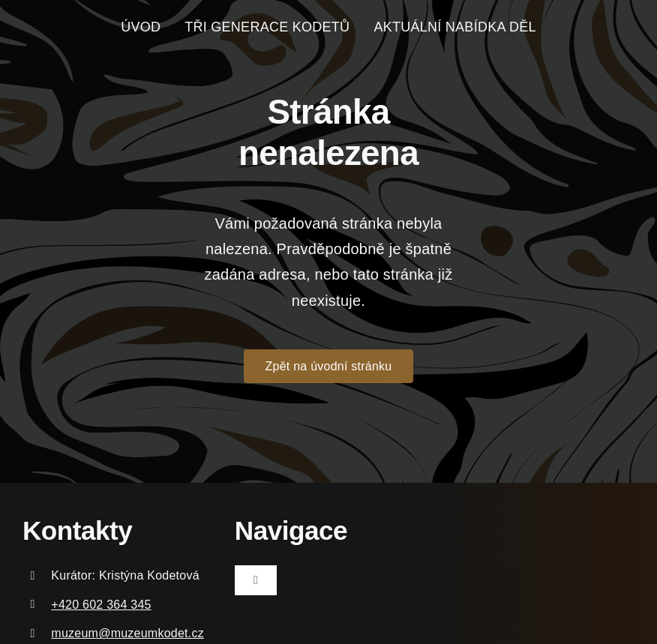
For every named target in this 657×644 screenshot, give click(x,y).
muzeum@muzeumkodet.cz (127, 633)
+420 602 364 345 (101, 605)
